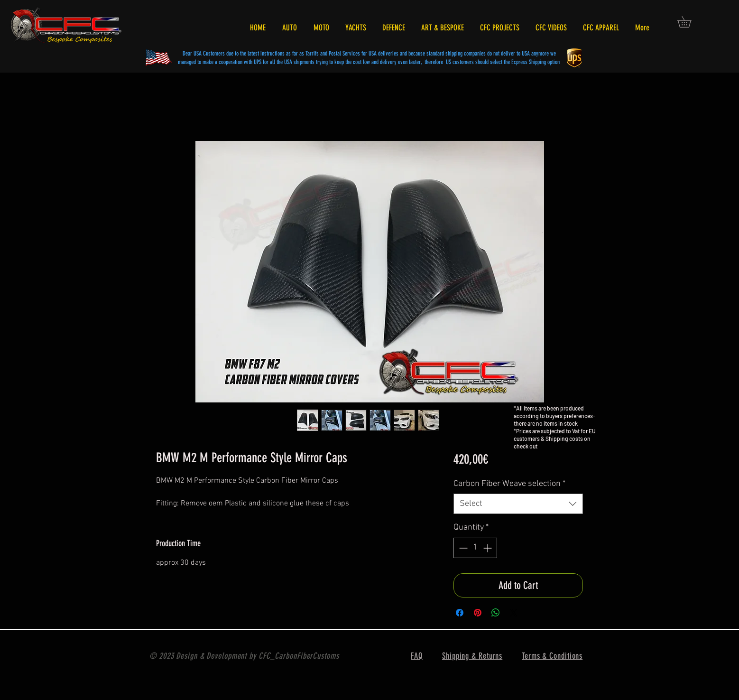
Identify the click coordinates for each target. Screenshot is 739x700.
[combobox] (518, 504)
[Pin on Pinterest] (478, 613)
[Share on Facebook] (460, 613)
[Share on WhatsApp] (496, 613)
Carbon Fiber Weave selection (509, 484)
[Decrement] (462, 548)
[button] (690, 22)
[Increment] (488, 548)
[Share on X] (514, 613)
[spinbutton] (475, 548)
